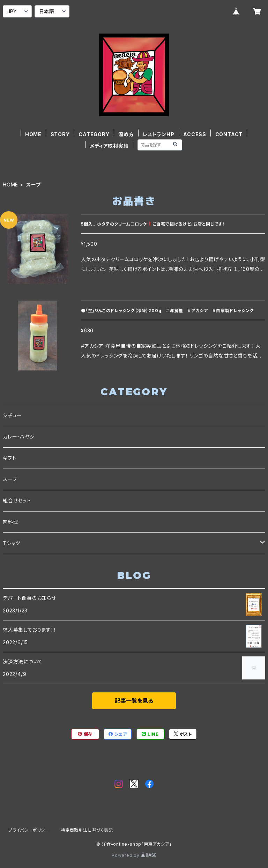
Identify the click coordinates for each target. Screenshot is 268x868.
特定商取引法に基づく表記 (87, 830)
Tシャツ (12, 543)
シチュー (12, 415)
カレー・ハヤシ (19, 437)
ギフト (9, 458)
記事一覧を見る (134, 701)
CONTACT (229, 134)
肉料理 (10, 522)
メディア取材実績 (109, 146)
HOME (33, 134)
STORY (60, 134)
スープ (10, 479)
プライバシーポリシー (29, 830)
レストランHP (159, 134)
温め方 (126, 134)
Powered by (134, 855)
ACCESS (195, 134)
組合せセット (17, 501)
